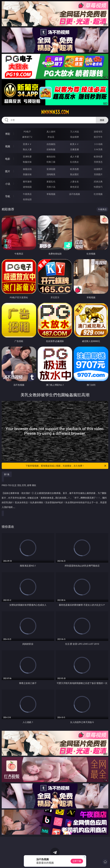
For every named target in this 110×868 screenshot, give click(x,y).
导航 (8, 196)
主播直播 (74, 149)
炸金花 (51, 137)
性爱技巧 (98, 187)
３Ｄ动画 (98, 144)
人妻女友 (74, 182)
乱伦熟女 (74, 162)
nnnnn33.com (55, 112)
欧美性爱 (98, 157)
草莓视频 (51, 194)
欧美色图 (74, 169)
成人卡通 (74, 157)
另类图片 (98, 174)
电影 (8, 159)
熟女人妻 (27, 149)
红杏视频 (98, 194)
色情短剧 (27, 199)
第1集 (7, 474)
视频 (8, 146)
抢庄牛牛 (98, 137)
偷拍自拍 (51, 157)
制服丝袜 (27, 162)
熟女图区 (74, 174)
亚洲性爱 (27, 157)
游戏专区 (98, 132)
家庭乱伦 (51, 182)
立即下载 (77, 861)
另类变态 (98, 162)
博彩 (8, 134)
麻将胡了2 (27, 137)
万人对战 (74, 132)
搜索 (102, 120)
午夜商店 (27, 194)
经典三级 (51, 162)
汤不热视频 (74, 194)
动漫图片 (98, 169)
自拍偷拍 (51, 144)
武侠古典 (98, 182)
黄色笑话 (74, 187)
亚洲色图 (51, 169)
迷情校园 (27, 187)
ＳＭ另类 (98, 149)
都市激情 (27, 182)
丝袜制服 (51, 149)
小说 (8, 184)
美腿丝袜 (27, 174)
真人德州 (51, 132)
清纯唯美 (51, 174)
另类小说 (51, 187)
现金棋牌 (74, 137)
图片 (8, 171)
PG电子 (27, 132)
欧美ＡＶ (74, 144)
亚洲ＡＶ (27, 144)
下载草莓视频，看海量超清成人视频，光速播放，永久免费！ (66, 466)
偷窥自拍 (27, 169)
